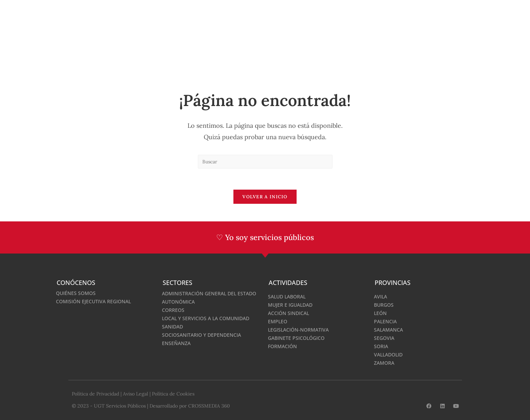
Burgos (384, 304)
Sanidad (172, 326)
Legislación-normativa (298, 329)
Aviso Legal (136, 393)
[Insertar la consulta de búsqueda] (265, 162)
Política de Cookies (173, 393)
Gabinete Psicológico (296, 338)
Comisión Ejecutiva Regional (93, 301)
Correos (173, 310)
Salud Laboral (287, 296)
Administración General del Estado (209, 293)
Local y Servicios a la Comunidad (206, 318)
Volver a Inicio (265, 197)
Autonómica (178, 301)
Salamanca (388, 329)
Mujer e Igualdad (290, 304)
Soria (381, 346)
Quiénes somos (76, 293)
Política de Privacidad (95, 393)
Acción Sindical (288, 313)
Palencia (385, 321)
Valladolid (388, 354)
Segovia (384, 338)
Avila (380, 296)
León (380, 313)
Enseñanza (176, 343)
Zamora (384, 362)
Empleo (278, 321)
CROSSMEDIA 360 (209, 405)
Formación (282, 346)
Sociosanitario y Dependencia (201, 335)
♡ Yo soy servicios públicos (265, 237)
